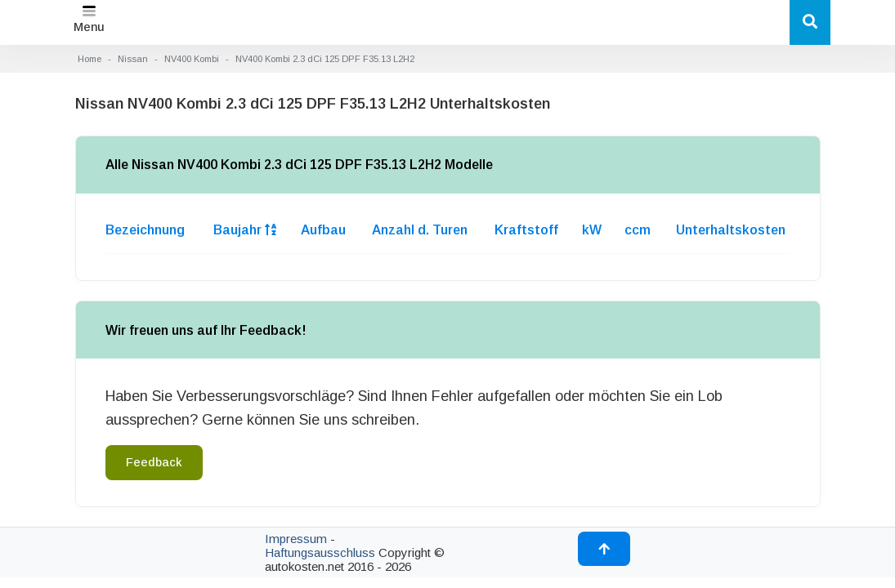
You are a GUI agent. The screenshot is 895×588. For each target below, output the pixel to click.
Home (89, 59)
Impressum (296, 539)
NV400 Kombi (192, 59)
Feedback (154, 462)
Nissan (133, 59)
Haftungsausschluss (320, 552)
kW (592, 230)
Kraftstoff (526, 230)
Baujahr (245, 230)
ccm (638, 230)
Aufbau (323, 230)
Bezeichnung (145, 230)
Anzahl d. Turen (420, 230)
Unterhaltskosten (731, 230)
